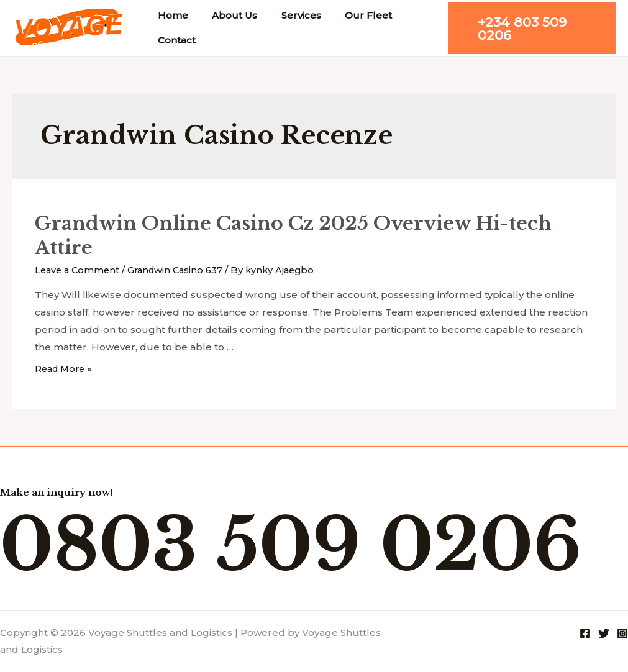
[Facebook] (585, 633)
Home (171, 15)
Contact (174, 40)
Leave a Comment (79, 270)
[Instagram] (622, 633)
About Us (227, 15)
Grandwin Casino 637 (181, 270)
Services (288, 15)
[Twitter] (604, 633)
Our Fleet (350, 15)
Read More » (66, 369)
